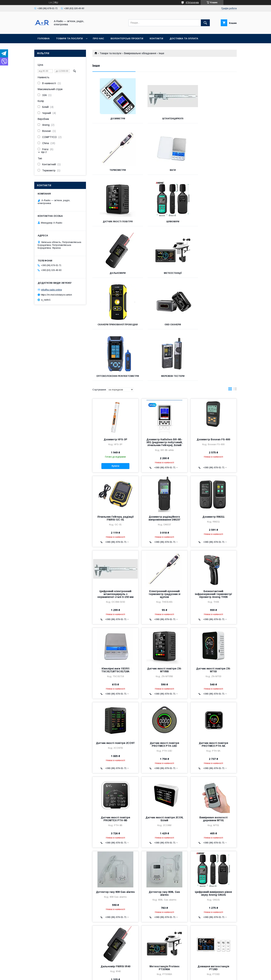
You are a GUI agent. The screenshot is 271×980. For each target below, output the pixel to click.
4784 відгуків (192, 3)
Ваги (115, 170)
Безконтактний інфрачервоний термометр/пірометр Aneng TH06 (213, 496)
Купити (115, 368)
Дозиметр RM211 (213, 419)
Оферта (33, 957)
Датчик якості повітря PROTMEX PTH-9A (213, 646)
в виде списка (235, 292)
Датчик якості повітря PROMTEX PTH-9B (115, 721)
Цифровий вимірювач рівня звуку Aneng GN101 (213, 795)
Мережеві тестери (214, 276)
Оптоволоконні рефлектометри (164, 277)
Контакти (156, 38)
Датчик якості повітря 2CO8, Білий (164, 721)
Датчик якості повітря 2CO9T (115, 645)
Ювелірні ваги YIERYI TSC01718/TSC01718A (115, 572)
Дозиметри (115, 119)
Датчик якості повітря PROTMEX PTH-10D (164, 646)
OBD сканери (115, 276)
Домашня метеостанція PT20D (213, 870)
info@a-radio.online (52, 290)
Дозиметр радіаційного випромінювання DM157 (164, 420)
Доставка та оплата (184, 38)
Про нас (98, 38)
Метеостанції (164, 222)
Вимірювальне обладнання (140, 53)
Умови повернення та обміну (44, 953)
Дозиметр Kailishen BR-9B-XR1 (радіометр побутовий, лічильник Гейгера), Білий (164, 344)
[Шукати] (205, 23)
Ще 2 (44, 152)
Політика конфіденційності (169, 975)
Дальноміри (115, 222)
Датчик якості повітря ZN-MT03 (213, 572)
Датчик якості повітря (165, 170)
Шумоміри (214, 170)
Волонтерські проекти (127, 38)
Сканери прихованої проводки (214, 223)
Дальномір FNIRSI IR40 (115, 868)
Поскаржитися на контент (141, 975)
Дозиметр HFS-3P (115, 341)
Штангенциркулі (165, 119)
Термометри (214, 119)
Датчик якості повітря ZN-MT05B (164, 572)
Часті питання (36, 948)
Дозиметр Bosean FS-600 (213, 341)
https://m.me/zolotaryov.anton (56, 295)
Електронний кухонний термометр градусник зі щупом (164, 496)
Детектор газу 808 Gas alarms (115, 794)
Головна (44, 38)
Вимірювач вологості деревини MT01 (213, 721)
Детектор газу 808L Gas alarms (164, 795)
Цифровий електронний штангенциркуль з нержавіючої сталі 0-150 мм (115, 496)
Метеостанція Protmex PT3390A (164, 870)
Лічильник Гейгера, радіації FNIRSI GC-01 (115, 420)
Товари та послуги (69, 38)
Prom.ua (152, 972)
